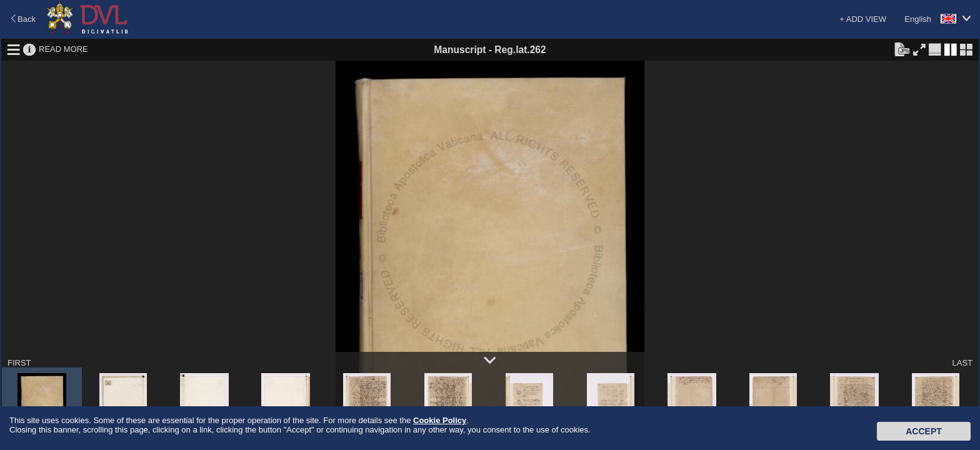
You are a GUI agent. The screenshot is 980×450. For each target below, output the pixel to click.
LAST (962, 363)
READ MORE (63, 49)
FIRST (19, 363)
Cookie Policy (440, 420)
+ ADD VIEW (863, 19)
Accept (924, 431)
